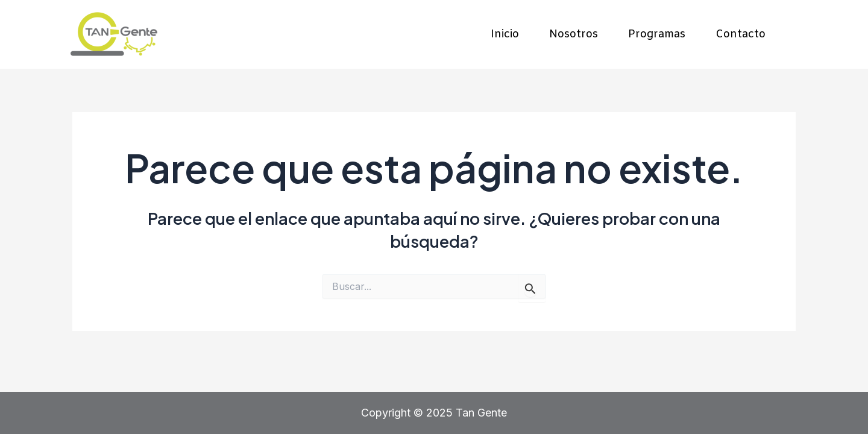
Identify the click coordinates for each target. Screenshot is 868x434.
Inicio (505, 34)
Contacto (741, 34)
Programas (657, 34)
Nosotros (574, 34)
